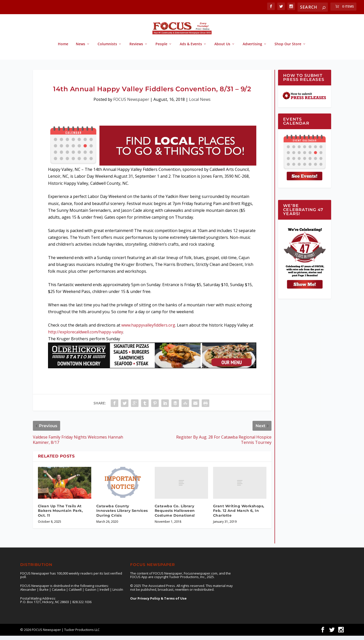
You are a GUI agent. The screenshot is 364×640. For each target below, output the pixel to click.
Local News (200, 104)
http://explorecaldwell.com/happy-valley (86, 336)
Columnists (107, 49)
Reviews (136, 49)
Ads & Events (191, 49)
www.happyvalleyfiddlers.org (148, 330)
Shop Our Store (288, 49)
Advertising (252, 49)
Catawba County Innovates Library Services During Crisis (122, 515)
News (81, 49)
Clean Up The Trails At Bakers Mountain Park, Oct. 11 (61, 515)
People (161, 49)
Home (63, 49)
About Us (222, 49)
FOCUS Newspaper (131, 104)
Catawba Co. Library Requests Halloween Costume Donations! (175, 515)
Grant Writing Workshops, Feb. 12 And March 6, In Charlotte (239, 515)
